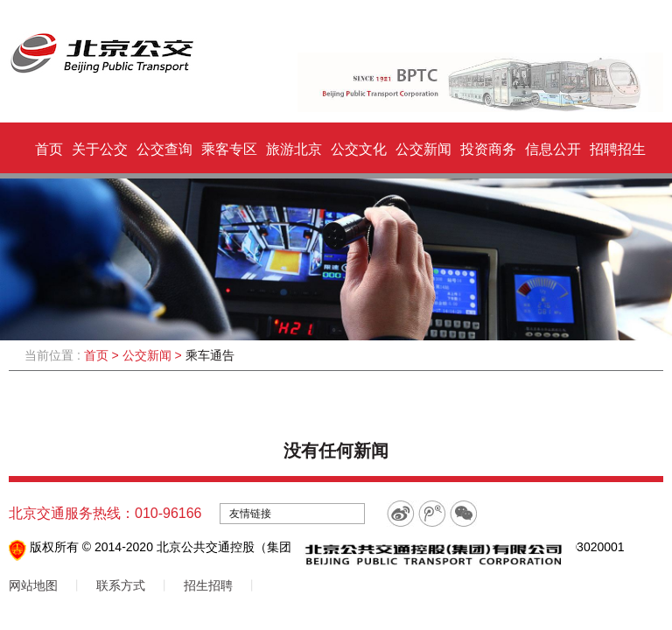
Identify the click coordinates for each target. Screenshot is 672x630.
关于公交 (100, 149)
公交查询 (164, 149)
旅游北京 (294, 149)
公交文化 (359, 149)
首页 (49, 149)
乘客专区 (229, 149)
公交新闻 (423, 149)
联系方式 (121, 585)
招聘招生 (618, 149)
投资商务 (488, 149)
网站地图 (33, 585)
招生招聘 (208, 585)
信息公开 (553, 149)
